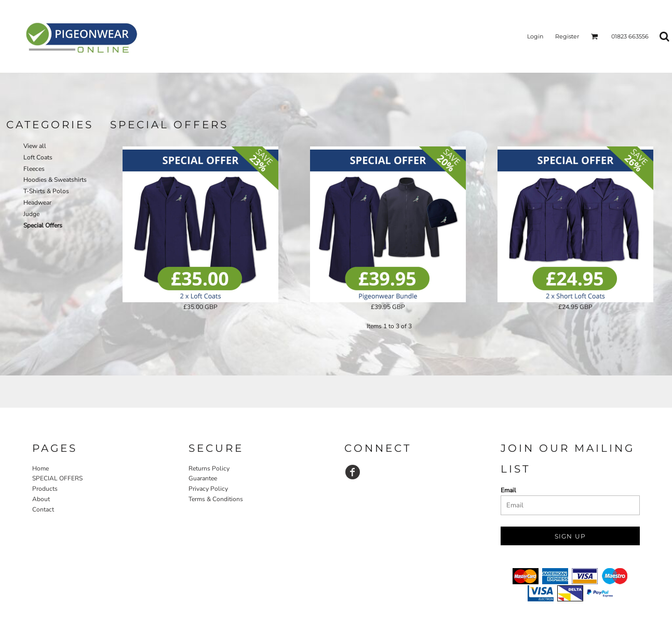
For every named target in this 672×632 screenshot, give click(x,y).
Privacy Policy (208, 489)
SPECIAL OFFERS (57, 478)
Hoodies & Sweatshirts (55, 180)
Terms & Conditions (216, 499)
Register (567, 36)
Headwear (37, 203)
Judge (31, 214)
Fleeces (34, 169)
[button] (595, 36)
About (41, 499)
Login (535, 36)
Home (41, 468)
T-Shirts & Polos (46, 191)
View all (35, 146)
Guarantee (203, 478)
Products (45, 489)
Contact (43, 509)
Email (508, 490)
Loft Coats (38, 157)
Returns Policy (209, 468)
